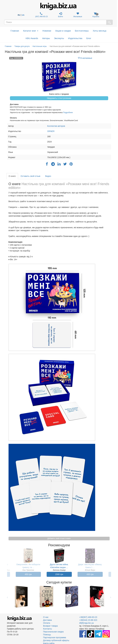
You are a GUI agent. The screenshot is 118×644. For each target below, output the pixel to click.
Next (111, 597)
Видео (48, 176)
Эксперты (59, 38)
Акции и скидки (63, 31)
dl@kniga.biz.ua (87, 623)
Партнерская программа (55, 637)
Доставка (48, 620)
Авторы (46, 38)
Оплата (47, 623)
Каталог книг (31, 31)
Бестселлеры (82, 31)
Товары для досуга (22, 46)
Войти (61, 15)
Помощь (47, 635)
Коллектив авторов (56, 126)
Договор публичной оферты (56, 640)
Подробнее (68, 112)
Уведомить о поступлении (59, 98)
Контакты (48, 629)
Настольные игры (40, 46)
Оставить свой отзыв (30, 176)
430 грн (90, 574)
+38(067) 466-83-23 (88, 617)
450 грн (28, 574)
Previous (7, 597)
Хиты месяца (100, 31)
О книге (12, 176)
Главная (15, 31)
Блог (89, 38)
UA (23, 15)
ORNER (51, 131)
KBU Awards (32, 38)
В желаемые (85, 58)
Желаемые (78, 15)
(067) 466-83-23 (41, 15)
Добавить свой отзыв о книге (59, 538)
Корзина (96, 15)
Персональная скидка (53, 632)
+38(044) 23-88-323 (88, 620)
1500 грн (59, 574)
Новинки (47, 31)
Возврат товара (50, 626)
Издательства (75, 38)
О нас (46, 617)
